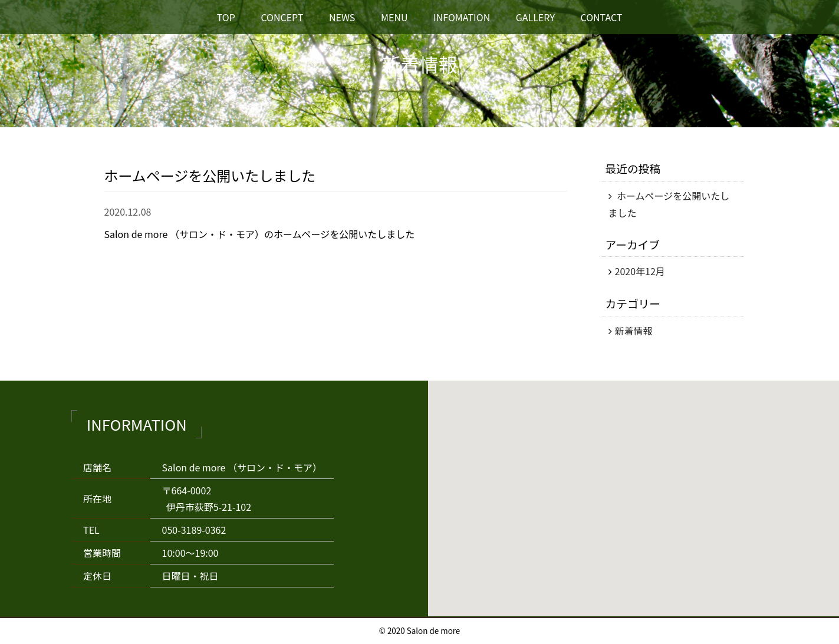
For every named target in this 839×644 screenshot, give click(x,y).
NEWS (342, 17)
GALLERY (535, 17)
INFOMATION (462, 17)
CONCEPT (282, 17)
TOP (226, 17)
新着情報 (634, 331)
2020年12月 (640, 271)
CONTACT (601, 17)
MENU (394, 17)
